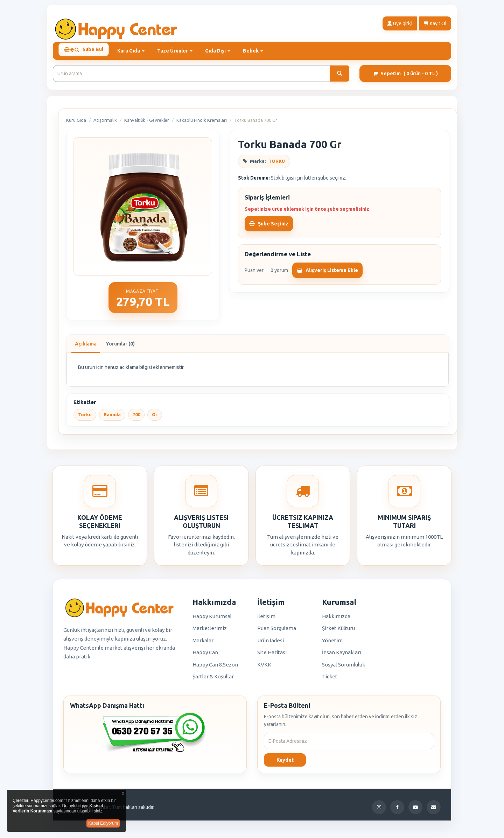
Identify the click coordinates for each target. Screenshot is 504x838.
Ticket (330, 680)
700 (136, 418)
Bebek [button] (257, 51)
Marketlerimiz (210, 631)
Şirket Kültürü (338, 631)
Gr (155, 418)
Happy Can (205, 655)
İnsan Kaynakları (342, 655)
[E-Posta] (434, 810)
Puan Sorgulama (277, 631)
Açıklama (86, 347)
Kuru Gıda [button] (135, 51)
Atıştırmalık (105, 123)
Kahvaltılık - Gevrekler (147, 123)
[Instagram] (379, 810)
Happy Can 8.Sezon (215, 668)
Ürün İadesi (271, 644)
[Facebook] (397, 810)
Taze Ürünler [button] (179, 51)
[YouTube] (415, 810)
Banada (112, 418)
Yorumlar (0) (120, 347)
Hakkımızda (336, 619)
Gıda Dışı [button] (222, 51)
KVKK (264, 668)
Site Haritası (272, 655)
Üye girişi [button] (400, 23)
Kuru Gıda (76, 123)
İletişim (266, 619)
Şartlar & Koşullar (213, 680)
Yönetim (332, 644)
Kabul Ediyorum (103, 823)
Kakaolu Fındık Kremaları (202, 123)
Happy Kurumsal (212, 619)
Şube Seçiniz (269, 227)
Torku (85, 418)
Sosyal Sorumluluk (344, 668)
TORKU (277, 164)
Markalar (203, 644)
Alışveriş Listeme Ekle (327, 273)
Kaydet (285, 763)
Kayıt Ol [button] (435, 23)
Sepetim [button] (405, 77)
